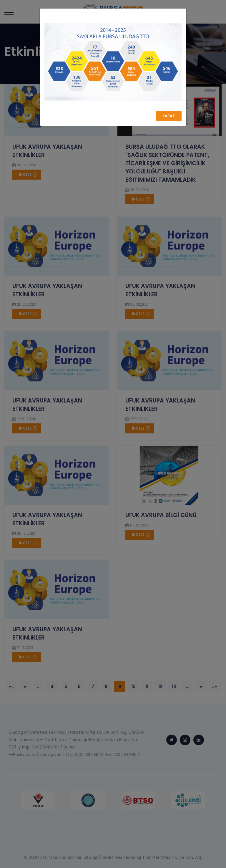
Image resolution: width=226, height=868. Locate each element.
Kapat (169, 116)
